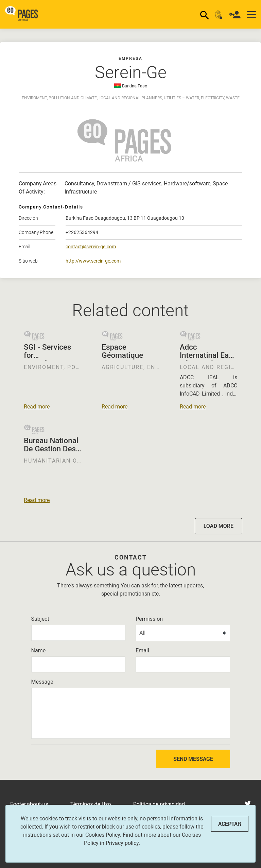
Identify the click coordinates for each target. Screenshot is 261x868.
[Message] (131, 713)
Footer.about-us (29, 804)
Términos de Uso (91, 804)
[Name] (79, 664)
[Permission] (183, 633)
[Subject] (79, 633)
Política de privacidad (159, 804)
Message (42, 682)
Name (39, 650)
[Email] (183, 664)
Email (142, 650)
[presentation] (67, 759)
